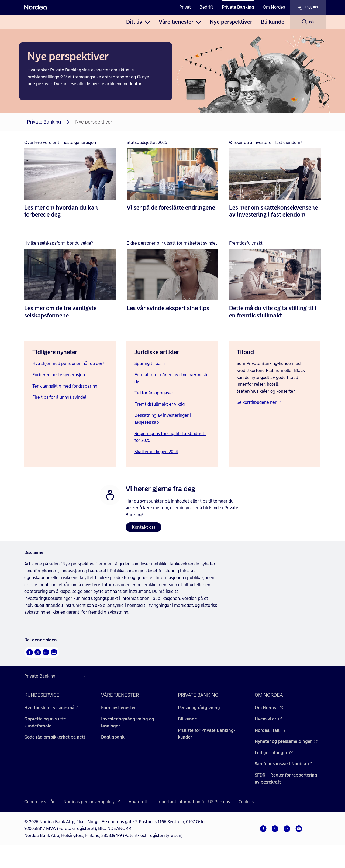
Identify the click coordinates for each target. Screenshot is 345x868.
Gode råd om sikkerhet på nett (55, 737)
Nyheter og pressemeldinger (286, 741)
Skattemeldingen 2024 (156, 452)
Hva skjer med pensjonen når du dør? (68, 363)
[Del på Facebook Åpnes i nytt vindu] (30, 652)
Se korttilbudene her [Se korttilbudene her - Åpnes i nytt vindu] (259, 402)
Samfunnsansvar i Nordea (283, 764)
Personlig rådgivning (199, 708)
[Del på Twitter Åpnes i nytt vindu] (38, 652)
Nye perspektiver (231, 22)
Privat (185, 7)
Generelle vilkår (39, 802)
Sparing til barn (150, 363)
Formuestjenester (118, 708)
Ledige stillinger (274, 753)
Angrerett (138, 802)
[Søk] (308, 22)
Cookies (246, 802)
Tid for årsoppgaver (154, 393)
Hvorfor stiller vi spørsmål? (51, 708)
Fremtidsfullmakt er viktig (160, 404)
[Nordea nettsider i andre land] (56, 676)
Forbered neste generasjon (59, 375)
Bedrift (206, 7)
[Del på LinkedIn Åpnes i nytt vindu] (46, 652)
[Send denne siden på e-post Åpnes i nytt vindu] (54, 652)
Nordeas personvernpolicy (92, 802)
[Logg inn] (308, 7)
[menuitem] (138, 22)
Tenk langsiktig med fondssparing (65, 386)
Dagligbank (113, 737)
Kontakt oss (144, 527)
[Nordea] (36, 7)
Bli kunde (273, 22)
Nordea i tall (270, 730)
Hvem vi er (268, 719)
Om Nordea (274, 7)
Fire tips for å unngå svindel (59, 397)
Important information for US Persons (193, 802)
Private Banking (238, 7)
